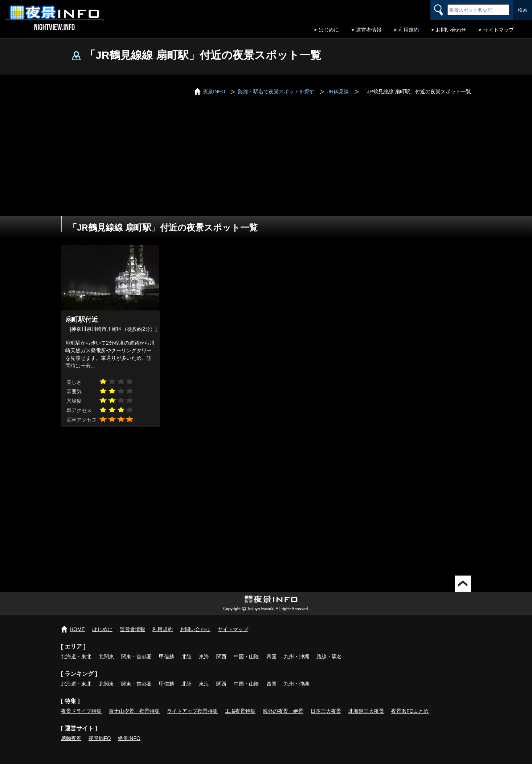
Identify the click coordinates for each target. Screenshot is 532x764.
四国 (271, 657)
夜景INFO (100, 738)
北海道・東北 (76, 657)
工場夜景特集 (240, 711)
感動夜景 (71, 738)
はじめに (329, 30)
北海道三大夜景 (366, 711)
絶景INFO (129, 738)
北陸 (187, 657)
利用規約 (409, 30)
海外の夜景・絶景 (283, 711)
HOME (77, 629)
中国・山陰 (246, 657)
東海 (204, 657)
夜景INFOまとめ (410, 711)
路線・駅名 (329, 657)
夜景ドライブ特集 (81, 711)
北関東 (106, 657)
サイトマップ (499, 30)
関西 (221, 657)
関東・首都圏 (136, 657)
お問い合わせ (451, 30)
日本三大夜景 (326, 711)
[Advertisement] (266, 162)
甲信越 (167, 657)
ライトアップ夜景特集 (192, 711)
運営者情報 (369, 30)
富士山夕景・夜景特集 (134, 711)
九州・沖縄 (296, 657)
